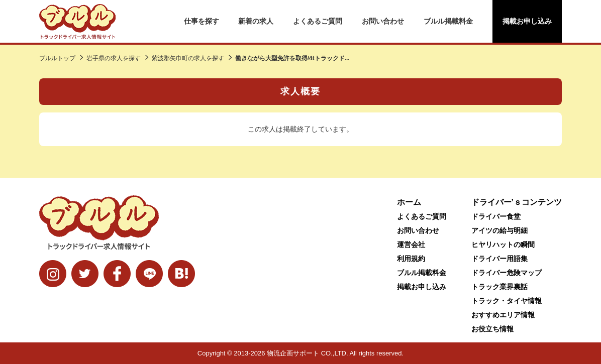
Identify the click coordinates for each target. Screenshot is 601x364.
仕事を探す (202, 21)
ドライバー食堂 (496, 216)
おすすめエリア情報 (503, 315)
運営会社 (411, 245)
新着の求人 (256, 21)
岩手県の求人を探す (114, 58)
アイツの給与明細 (499, 230)
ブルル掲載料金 (448, 21)
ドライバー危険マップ (507, 273)
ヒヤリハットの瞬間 (503, 245)
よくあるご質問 (318, 21)
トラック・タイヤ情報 (507, 301)
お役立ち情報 (492, 329)
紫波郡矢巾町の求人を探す (188, 58)
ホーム (409, 202)
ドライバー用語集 (499, 259)
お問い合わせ (383, 21)
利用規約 (411, 259)
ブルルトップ (57, 58)
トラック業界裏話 (499, 287)
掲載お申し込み (527, 21)
